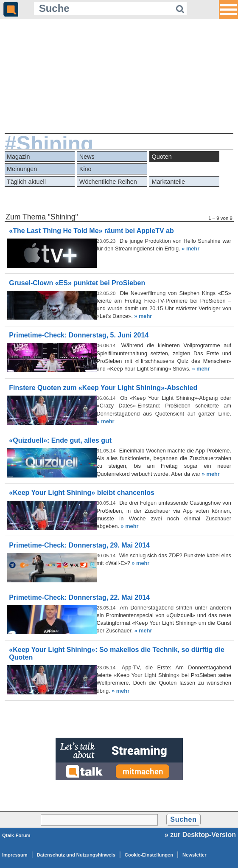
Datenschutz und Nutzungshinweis (76, 855)
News (87, 157)
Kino (85, 169)
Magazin (18, 157)
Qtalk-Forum (16, 835)
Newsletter (195, 855)
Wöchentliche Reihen (108, 182)
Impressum (15, 855)
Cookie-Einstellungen (149, 855)
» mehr (190, 249)
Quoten (162, 157)
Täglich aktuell (26, 182)
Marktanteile (168, 182)
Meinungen (22, 169)
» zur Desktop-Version (200, 835)
